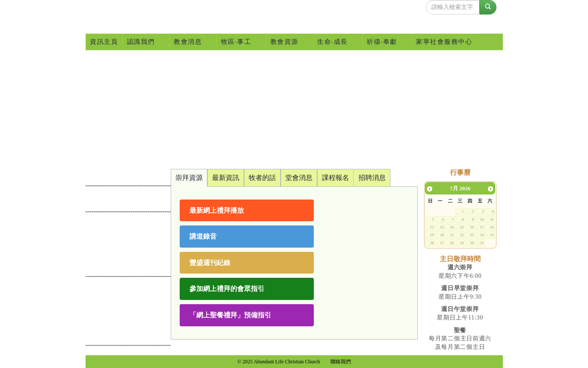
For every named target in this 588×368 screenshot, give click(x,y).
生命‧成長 (335, 42)
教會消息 (191, 42)
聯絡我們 (341, 362)
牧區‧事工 (239, 42)
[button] (247, 211)
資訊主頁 (104, 42)
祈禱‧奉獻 (385, 42)
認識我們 (143, 42)
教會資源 (287, 42)
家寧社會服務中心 (444, 42)
